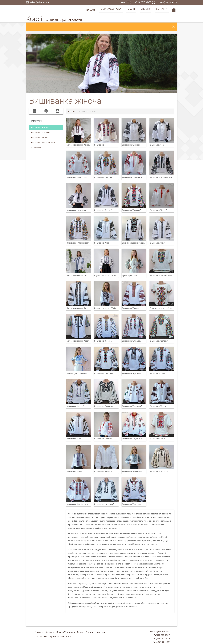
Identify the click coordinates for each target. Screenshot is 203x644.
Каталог (105, 10)
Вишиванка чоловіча (41, 125)
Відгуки (151, 10)
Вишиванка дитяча (40, 130)
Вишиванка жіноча (40, 120)
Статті (140, 10)
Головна (39, 625)
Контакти (164, 10)
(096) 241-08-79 (168, 3)
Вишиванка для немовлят (43, 135)
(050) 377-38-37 (145, 2)
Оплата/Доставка (124, 10)
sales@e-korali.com (38, 2)
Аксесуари (36, 140)
